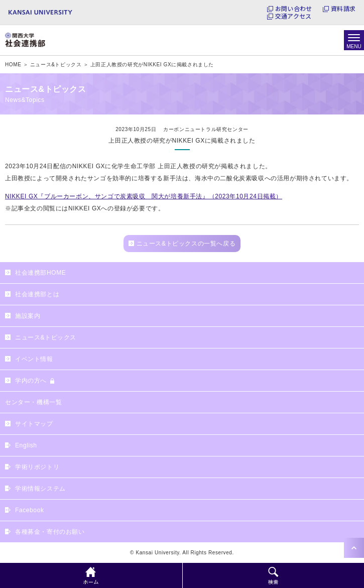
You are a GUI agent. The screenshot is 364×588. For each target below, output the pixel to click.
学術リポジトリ (37, 467)
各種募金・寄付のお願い (50, 532)
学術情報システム (40, 489)
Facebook (30, 510)
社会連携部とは (37, 294)
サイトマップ (34, 424)
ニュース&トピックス (46, 337)
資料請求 (343, 9)
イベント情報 (34, 359)
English (26, 445)
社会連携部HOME (40, 273)
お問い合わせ (293, 9)
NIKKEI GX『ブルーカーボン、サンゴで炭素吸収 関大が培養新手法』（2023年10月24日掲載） (144, 196)
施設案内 (28, 316)
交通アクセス (293, 16)
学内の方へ (31, 381)
